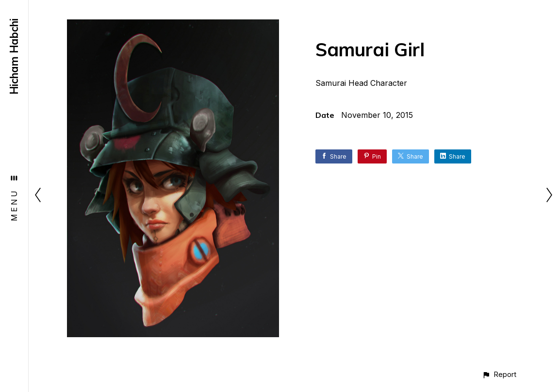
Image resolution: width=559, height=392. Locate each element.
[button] (499, 374)
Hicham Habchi (14, 57)
